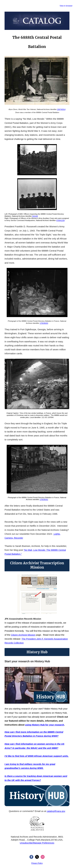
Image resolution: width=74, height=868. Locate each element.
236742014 (61, 109)
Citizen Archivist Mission (23, 635)
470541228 (60, 220)
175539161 (44, 499)
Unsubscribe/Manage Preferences (37, 843)
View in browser (66, 6)
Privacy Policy (37, 863)
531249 (35, 216)
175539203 (44, 323)
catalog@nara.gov (56, 811)
